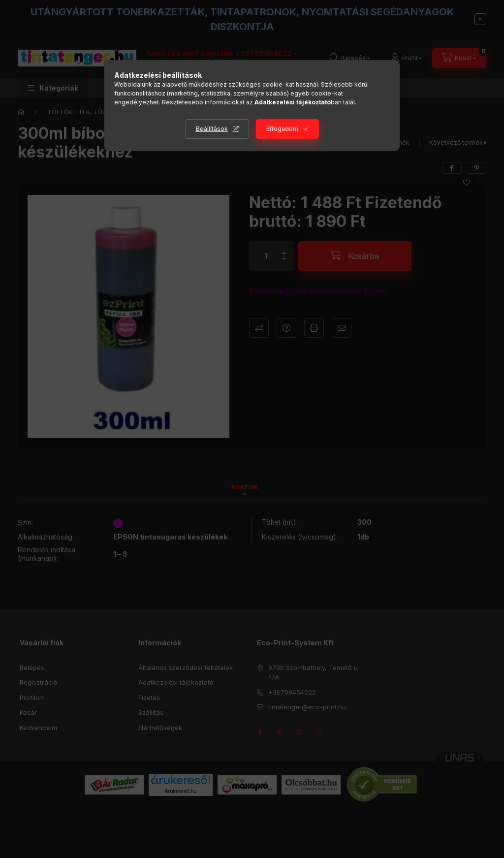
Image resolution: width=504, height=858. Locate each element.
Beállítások (212, 129)
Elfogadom (282, 129)
